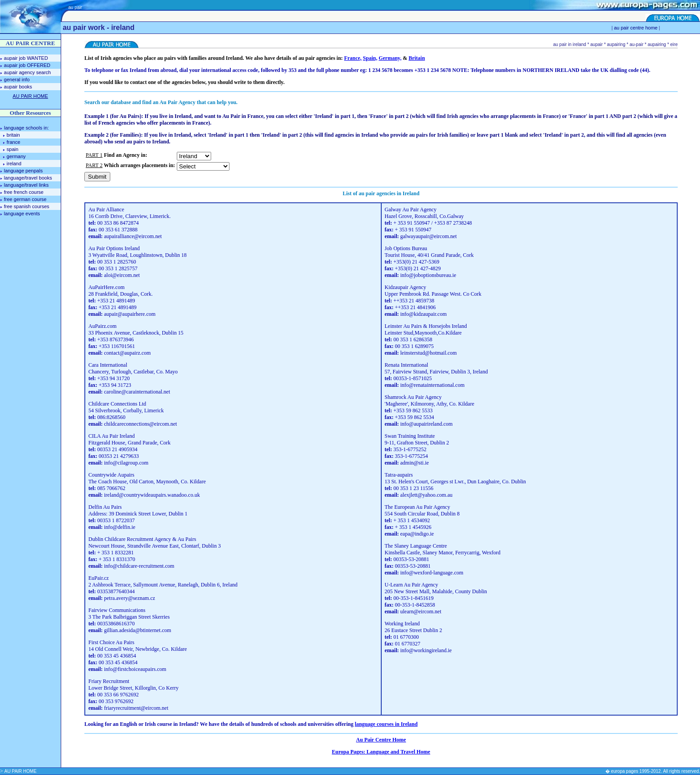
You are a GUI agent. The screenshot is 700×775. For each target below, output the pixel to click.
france (14, 142)
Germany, (390, 58)
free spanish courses (27, 206)
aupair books (18, 87)
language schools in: (26, 128)
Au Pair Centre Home (381, 740)
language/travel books (28, 178)
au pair (75, 7)
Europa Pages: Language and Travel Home (381, 752)
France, (353, 58)
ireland (14, 163)
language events (22, 214)
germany (16, 156)
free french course (24, 192)
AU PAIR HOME (21, 771)
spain (12, 149)
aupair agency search (27, 72)
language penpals (23, 171)
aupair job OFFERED (27, 65)
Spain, (370, 58)
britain (13, 135)
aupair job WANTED (26, 58)
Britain (417, 58)
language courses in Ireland (386, 724)
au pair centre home (636, 28)
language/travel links (26, 185)
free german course (25, 199)
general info (17, 80)
